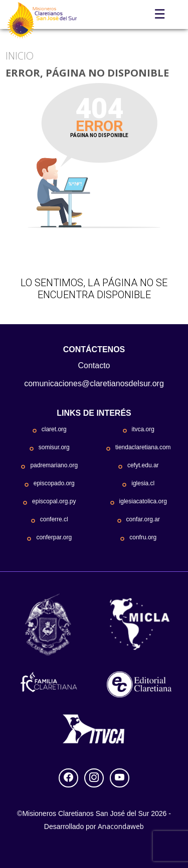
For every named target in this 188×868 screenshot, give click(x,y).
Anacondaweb (121, 826)
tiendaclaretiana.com (143, 447)
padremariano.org (54, 465)
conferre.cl (54, 519)
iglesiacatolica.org (143, 501)
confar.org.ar (143, 519)
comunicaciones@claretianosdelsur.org (94, 383)
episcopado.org (54, 483)
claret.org (54, 429)
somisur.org (54, 447)
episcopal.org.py (54, 501)
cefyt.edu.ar (143, 465)
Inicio (20, 56)
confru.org (143, 537)
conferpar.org (54, 537)
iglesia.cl (143, 483)
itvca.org (143, 429)
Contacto (94, 365)
